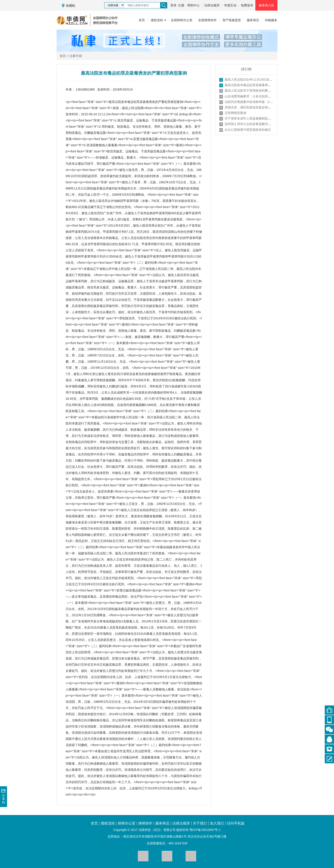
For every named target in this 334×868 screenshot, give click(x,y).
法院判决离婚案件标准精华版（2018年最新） (256, 102)
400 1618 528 (178, 843)
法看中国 (76, 56)
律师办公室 (127, 823)
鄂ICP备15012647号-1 (205, 830)
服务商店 (162, 823)
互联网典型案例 (235, 113)
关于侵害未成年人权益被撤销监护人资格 (252, 118)
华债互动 (230, 5)
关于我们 (200, 823)
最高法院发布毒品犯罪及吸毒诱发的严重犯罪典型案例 (262, 85)
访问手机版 (236, 823)
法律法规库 (212, 5)
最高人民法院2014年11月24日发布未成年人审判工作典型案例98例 (270, 80)
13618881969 (85, 89)
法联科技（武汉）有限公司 (157, 830)
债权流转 (108, 823)
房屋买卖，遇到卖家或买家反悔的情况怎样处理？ (259, 107)
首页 (63, 56)
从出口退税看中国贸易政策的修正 (248, 130)
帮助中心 (194, 5)
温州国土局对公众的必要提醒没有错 (249, 124)
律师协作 (145, 823)
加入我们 (217, 823)
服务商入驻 (266, 5)
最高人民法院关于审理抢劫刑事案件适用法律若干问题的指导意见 (269, 91)
